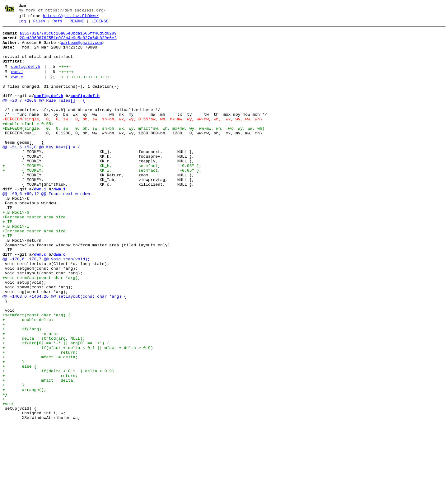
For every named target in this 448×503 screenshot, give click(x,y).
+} (5, 468)
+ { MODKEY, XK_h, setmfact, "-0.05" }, (102, 194)
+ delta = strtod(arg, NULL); (44, 401)
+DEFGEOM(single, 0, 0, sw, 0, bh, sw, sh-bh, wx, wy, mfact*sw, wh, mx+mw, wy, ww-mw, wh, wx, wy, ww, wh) (133, 149)
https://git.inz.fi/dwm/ (71, 18)
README (77, 24)
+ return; (30, 395)
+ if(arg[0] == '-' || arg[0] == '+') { (56, 407)
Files (39, 24)
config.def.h (26, 77)
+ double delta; (28, 379)
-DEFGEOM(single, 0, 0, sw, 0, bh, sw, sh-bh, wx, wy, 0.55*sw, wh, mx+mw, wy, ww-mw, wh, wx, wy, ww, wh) (132, 138)
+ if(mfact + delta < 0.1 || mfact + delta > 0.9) (78, 412)
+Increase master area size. (35, 272)
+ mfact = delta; (39, 451)
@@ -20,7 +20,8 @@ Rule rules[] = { (44, 115)
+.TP (7, 261)
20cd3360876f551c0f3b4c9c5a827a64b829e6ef (68, 43)
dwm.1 (17, 83)
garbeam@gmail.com (81, 48)
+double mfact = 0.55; (28, 143)
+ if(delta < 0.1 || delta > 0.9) (58, 440)
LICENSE (100, 24)
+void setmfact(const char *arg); (41, 328)
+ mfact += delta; (40, 423)
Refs (57, 24)
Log (22, 24)
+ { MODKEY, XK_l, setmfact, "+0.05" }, (102, 199)
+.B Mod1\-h (16, 250)
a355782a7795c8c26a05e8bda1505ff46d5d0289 (68, 37)
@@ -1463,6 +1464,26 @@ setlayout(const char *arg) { (64, 351)
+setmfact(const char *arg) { (36, 373)
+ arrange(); (24, 463)
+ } (13, 429)
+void (9, 479)
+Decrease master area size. (35, 255)
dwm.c (17, 89)
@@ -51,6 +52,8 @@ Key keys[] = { (41, 171)
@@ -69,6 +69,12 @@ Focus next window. (47, 227)
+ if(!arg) (22, 390)
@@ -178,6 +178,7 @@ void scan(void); (46, 306)
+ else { (19, 435)
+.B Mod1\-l (16, 267)
